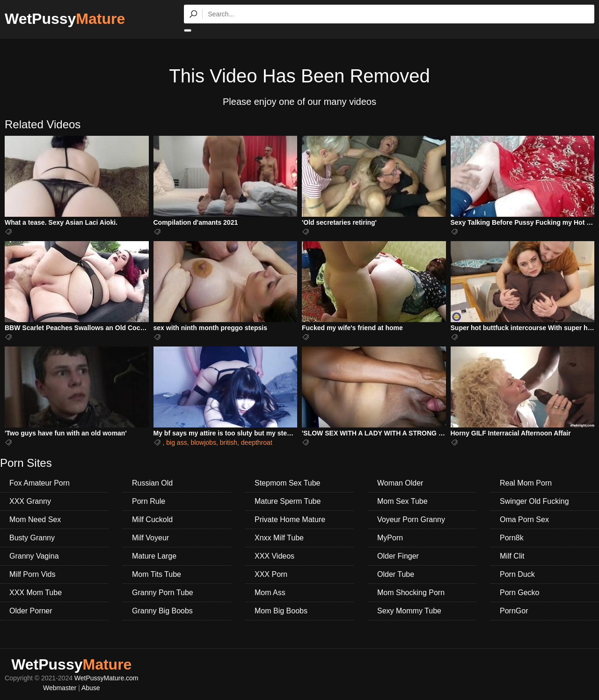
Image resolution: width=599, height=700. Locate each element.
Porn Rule (149, 501)
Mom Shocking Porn (411, 593)
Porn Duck (517, 574)
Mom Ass (270, 593)
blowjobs (203, 442)
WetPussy (65, 19)
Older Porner (31, 611)
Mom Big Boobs (281, 611)
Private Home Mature (290, 519)
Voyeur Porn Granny (411, 519)
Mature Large (154, 556)
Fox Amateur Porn (40, 483)
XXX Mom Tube (36, 593)
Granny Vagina (34, 556)
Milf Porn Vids (32, 574)
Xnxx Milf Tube (279, 538)
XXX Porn (271, 574)
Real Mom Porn (526, 483)
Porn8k (512, 538)
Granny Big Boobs (162, 611)
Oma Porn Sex (524, 519)
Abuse (91, 688)
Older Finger (398, 556)
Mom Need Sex (35, 519)
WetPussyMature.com (106, 678)
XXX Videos (274, 556)
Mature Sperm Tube (288, 501)
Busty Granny (32, 538)
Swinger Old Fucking (534, 501)
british (229, 442)
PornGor (514, 611)
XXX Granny (30, 501)
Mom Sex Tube (402, 501)
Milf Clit (512, 556)
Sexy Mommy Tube (409, 611)
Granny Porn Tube (163, 593)
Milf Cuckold (152, 519)
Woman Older (400, 483)
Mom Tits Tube (157, 574)
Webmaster (60, 688)
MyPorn (390, 538)
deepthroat (257, 442)
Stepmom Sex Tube (288, 483)
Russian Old (152, 483)
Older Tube (396, 574)
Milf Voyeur (150, 538)
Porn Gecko (519, 593)
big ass (176, 442)
